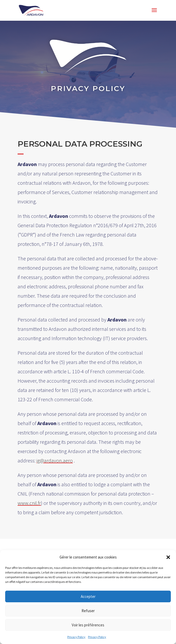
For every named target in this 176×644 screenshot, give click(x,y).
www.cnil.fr (29, 503)
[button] (168, 557)
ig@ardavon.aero (54, 460)
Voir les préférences (88, 625)
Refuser (88, 611)
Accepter (88, 596)
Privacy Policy (76, 637)
